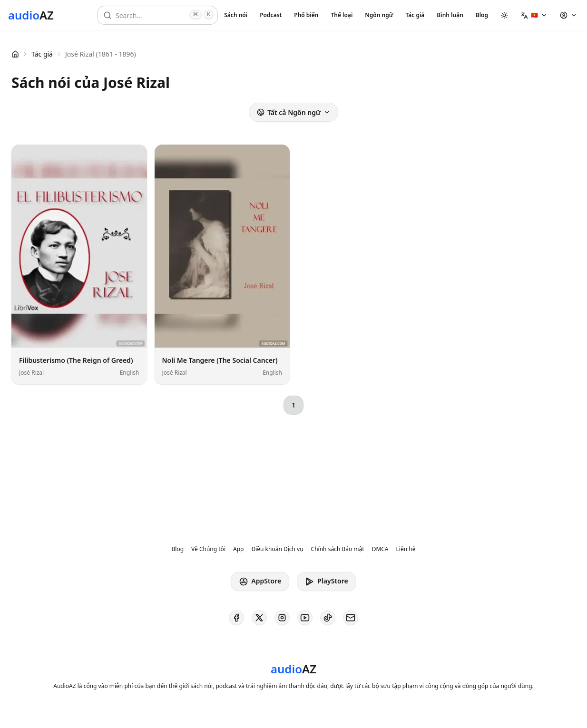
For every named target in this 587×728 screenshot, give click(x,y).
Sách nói (236, 15)
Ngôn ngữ (379, 15)
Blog (482, 15)
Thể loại (342, 15)
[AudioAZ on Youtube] (305, 618)
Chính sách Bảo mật (338, 549)
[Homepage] (31, 15)
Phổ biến (306, 15)
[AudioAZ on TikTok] (328, 618)
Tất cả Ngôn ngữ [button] (293, 112)
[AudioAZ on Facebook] (236, 618)
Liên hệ (406, 549)
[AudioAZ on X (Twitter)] (259, 618)
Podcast (271, 15)
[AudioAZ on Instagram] (282, 618)
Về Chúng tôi (208, 549)
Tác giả (415, 15)
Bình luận (450, 15)
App (238, 549)
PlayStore (326, 581)
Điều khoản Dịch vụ (277, 549)
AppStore (260, 581)
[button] (534, 15)
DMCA (380, 549)
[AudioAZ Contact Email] (351, 618)
